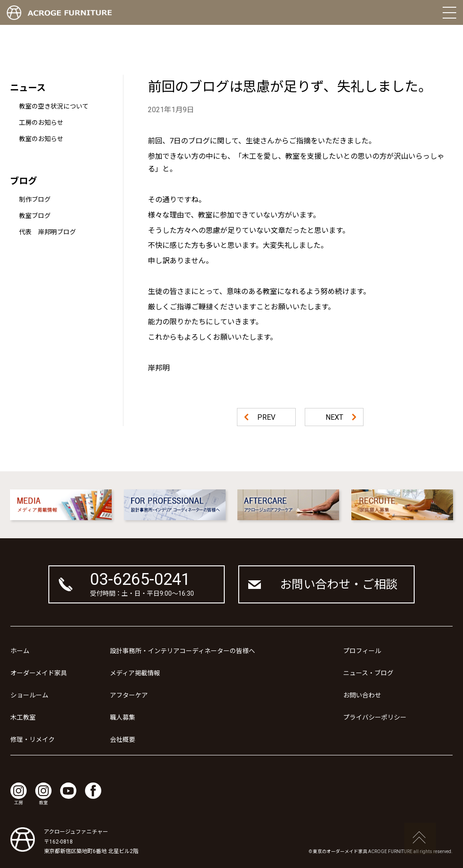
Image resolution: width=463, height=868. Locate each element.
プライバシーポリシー (375, 717)
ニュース (28, 88)
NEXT (334, 417)
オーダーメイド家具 (39, 673)
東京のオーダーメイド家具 (340, 851)
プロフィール (362, 651)
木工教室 (23, 717)
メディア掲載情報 (135, 673)
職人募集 (123, 717)
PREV (266, 417)
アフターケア (129, 695)
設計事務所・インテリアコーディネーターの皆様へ (182, 651)
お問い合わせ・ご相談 (339, 584)
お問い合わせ (362, 695)
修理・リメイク (33, 740)
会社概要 (123, 740)
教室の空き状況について (54, 106)
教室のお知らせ (41, 139)
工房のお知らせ (41, 123)
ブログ (24, 181)
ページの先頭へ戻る (420, 839)
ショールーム (29, 695)
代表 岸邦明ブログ (47, 232)
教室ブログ (35, 216)
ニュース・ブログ (368, 673)
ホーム (20, 651)
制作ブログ (35, 199)
